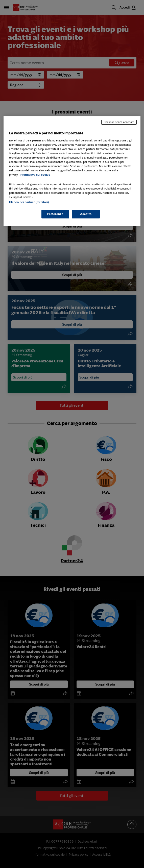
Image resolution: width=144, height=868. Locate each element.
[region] (72, 171)
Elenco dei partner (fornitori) (29, 202)
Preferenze (55, 214)
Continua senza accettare (119, 122)
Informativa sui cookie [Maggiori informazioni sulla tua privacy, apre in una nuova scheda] (35, 175)
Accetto (86, 214)
